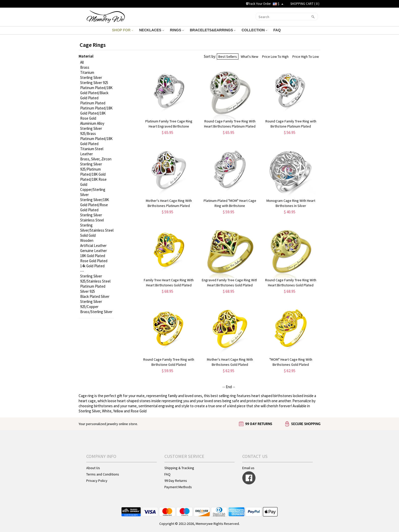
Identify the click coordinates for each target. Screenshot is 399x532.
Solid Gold (88, 235)
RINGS (177, 30)
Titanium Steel (92, 149)
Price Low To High (275, 57)
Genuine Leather (94, 251)
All (82, 62)
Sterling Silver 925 (94, 83)
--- (82, 271)
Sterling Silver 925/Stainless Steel (95, 279)
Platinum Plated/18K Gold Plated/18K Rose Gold (96, 113)
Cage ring (86, 396)
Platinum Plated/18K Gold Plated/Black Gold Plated (96, 93)
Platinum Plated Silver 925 (93, 289)
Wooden (87, 240)
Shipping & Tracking (179, 468)
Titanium (87, 72)
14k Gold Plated (92, 266)
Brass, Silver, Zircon (96, 159)
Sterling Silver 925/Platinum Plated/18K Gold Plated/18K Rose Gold (93, 174)
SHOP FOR (123, 30)
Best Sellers (228, 57)
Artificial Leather (93, 246)
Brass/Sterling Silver (96, 312)
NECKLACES (152, 30)
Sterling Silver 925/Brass (91, 131)
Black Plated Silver (95, 296)
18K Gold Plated (93, 256)
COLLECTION (254, 30)
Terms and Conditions (103, 474)
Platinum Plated (93, 103)
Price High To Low (306, 57)
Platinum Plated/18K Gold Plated (96, 141)
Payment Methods (178, 487)
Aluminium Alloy (92, 123)
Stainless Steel (92, 220)
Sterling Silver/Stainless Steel (97, 228)
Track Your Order (258, 4)
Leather (87, 154)
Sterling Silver (91, 78)
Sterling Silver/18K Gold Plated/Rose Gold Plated (95, 205)
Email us (248, 468)
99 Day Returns (176, 481)
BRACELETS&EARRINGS (213, 30)
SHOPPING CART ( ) (305, 4)
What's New (250, 57)
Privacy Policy (97, 481)
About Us (93, 468)
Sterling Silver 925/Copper (91, 304)
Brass (85, 67)
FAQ (277, 30)
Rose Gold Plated (94, 261)
